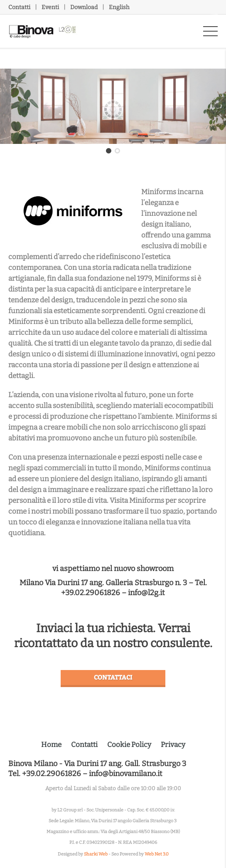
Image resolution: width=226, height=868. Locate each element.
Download (84, 7)
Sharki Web (96, 854)
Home (51, 745)
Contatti (19, 7)
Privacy (173, 745)
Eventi (50, 7)
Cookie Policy (129, 745)
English (119, 7)
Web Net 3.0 (157, 854)
